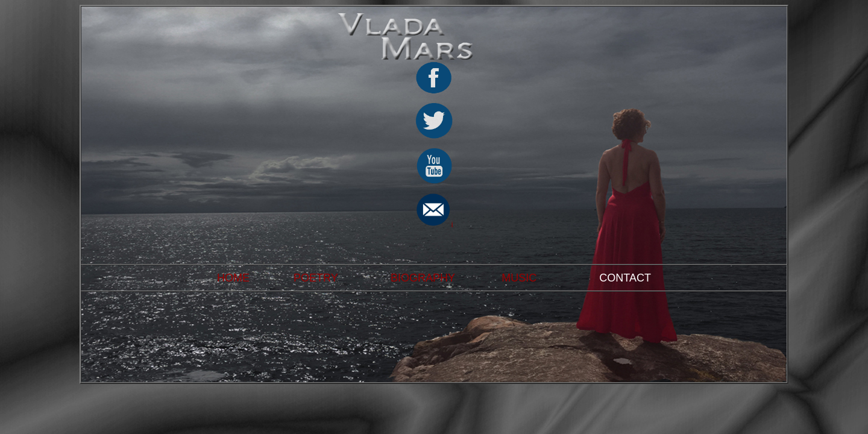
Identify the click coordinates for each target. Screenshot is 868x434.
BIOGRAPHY (423, 278)
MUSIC (519, 278)
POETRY (316, 278)
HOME (233, 278)
